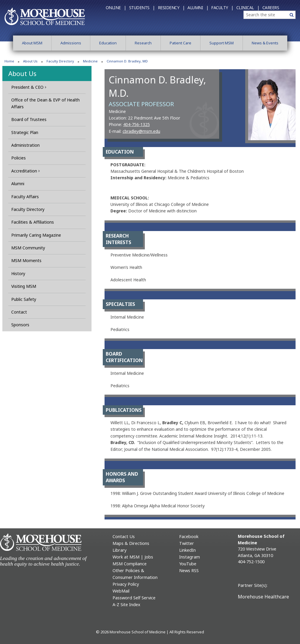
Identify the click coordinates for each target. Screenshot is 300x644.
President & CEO (29, 87)
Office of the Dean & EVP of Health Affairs (45, 103)
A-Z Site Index (126, 605)
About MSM (32, 43)
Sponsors (20, 325)
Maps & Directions (131, 543)
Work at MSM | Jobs (133, 557)
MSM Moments (26, 260)
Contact (19, 312)
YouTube (188, 564)
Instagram (190, 557)
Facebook (189, 536)
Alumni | (198, 8)
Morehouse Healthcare (263, 597)
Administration (25, 145)
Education (108, 43)
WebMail (121, 591)
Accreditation (26, 171)
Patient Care (181, 43)
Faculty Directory (60, 61)
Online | (116, 8)
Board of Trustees (29, 119)
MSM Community (28, 248)
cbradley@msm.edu (141, 131)
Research (143, 43)
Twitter (187, 543)
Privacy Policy (126, 584)
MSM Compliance (130, 564)
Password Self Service (134, 598)
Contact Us (124, 536)
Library (119, 550)
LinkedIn (187, 550)
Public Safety (24, 299)
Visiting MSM (24, 286)
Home (9, 61)
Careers (271, 8)
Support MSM (222, 43)
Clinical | (248, 8)
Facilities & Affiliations (33, 222)
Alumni (18, 184)
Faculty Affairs (25, 197)
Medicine (90, 61)
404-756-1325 (137, 124)
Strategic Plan (25, 132)
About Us (30, 61)
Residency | (171, 8)
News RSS (189, 570)
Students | (142, 8)
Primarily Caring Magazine (36, 235)
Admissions (71, 43)
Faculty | (222, 8)
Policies (19, 158)
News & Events (265, 43)
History (18, 273)
